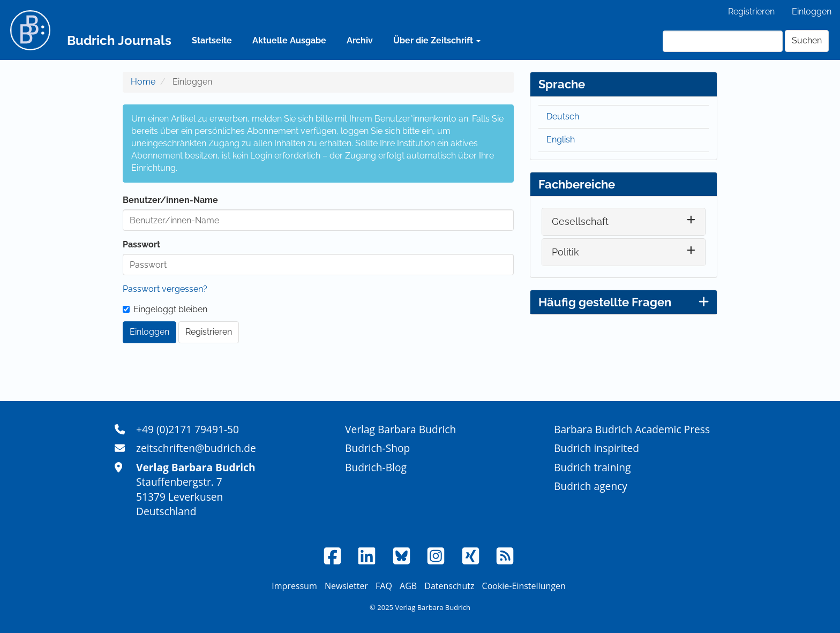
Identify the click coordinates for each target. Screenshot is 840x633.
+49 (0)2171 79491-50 (187, 429)
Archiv (360, 40)
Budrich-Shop (377, 448)
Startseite (212, 40)
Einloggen (812, 12)
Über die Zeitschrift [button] (437, 40)
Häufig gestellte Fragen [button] (624, 302)
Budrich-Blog (376, 467)
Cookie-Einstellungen (524, 586)
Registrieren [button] (209, 332)
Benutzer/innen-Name (170, 200)
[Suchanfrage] (723, 41)
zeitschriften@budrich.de (196, 448)
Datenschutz (449, 586)
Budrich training (592, 467)
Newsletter (346, 586)
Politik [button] (565, 252)
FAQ (384, 586)
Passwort (141, 244)
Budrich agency (591, 486)
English (561, 140)
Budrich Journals (119, 40)
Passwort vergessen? (165, 289)
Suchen (807, 40)
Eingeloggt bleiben (165, 309)
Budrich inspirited (597, 448)
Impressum (294, 586)
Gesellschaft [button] (580, 221)
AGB (408, 586)
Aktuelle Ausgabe (289, 40)
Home (143, 82)
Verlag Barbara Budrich (400, 429)
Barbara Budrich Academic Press (632, 429)
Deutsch (563, 116)
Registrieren (751, 12)
